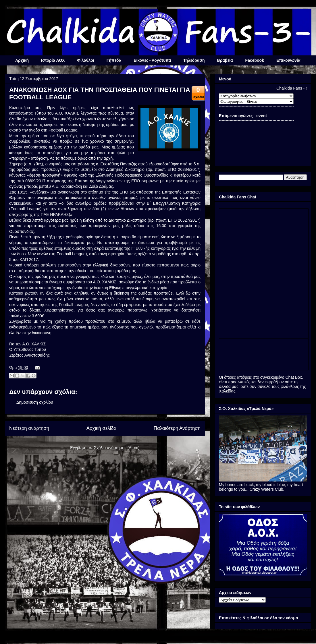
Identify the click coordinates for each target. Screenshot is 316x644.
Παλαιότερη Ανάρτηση (177, 428)
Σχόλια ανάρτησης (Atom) (117, 448)
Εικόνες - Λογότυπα (152, 60)
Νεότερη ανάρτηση (29, 428)
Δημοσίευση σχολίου (35, 402)
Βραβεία (225, 60)
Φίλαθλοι (85, 60)
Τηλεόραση (194, 60)
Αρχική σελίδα (102, 428)
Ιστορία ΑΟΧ (53, 60)
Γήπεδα (114, 60)
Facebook (255, 60)
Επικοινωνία (288, 60)
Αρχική (22, 60)
